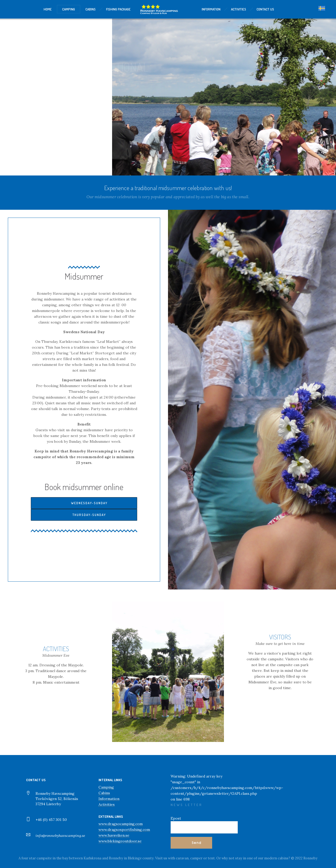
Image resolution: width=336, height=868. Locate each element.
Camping (106, 787)
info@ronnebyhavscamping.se (60, 836)
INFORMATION (211, 9)
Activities (107, 804)
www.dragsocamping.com (121, 824)
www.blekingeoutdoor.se (120, 841)
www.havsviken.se (114, 835)
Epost (176, 818)
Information (109, 799)
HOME (48, 9)
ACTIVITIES (239, 9)
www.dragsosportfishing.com (124, 830)
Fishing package (118, 9)
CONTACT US (265, 9)
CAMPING (69, 9)
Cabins (104, 793)
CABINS (91, 9)
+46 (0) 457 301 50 (51, 820)
